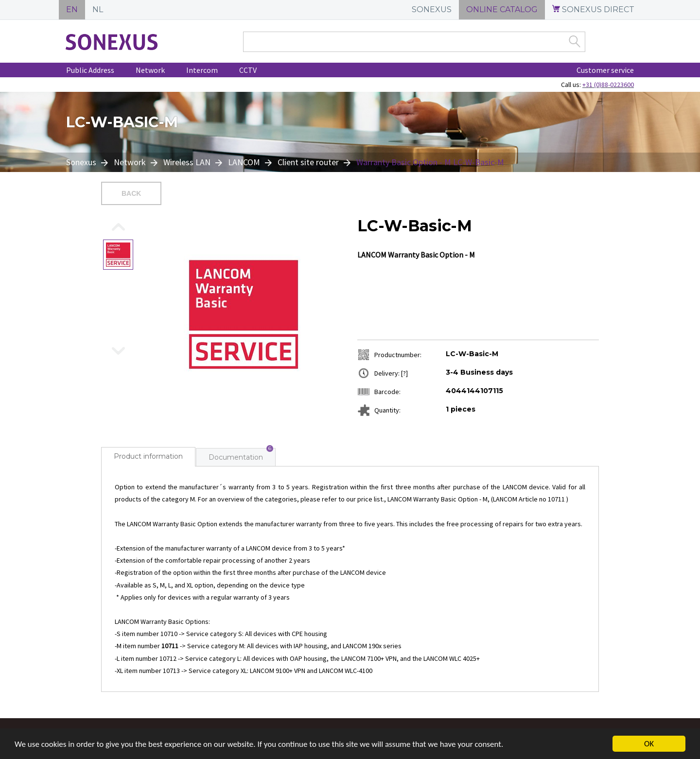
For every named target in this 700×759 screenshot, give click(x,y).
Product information (148, 456)
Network (150, 70)
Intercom (202, 70)
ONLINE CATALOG (502, 9)
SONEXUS (432, 9)
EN (72, 9)
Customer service (605, 70)
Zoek (575, 41)
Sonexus (82, 162)
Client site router (308, 162)
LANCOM (244, 162)
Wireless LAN (187, 162)
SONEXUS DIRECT (593, 9)
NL (98, 9)
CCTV (248, 70)
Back (131, 193)
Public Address (90, 70)
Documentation (236, 457)
